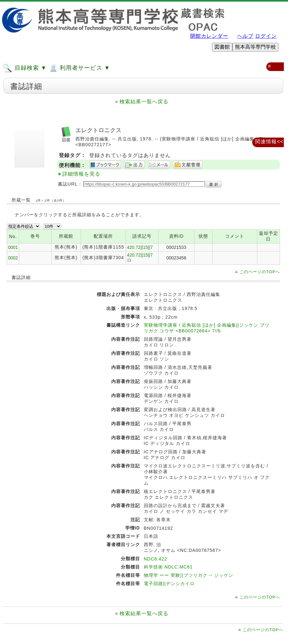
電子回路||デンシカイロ (169, 584)
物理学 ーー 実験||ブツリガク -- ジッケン (189, 575)
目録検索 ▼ (25, 68)
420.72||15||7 (140, 247)
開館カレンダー (209, 36)
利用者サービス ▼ (79, 68)
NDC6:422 (156, 559)
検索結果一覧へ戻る (144, 102)
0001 (13, 247)
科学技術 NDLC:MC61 (168, 567)
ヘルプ (245, 36)
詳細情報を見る (81, 174)
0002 (13, 258)
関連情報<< (269, 142)
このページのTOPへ (260, 272)
